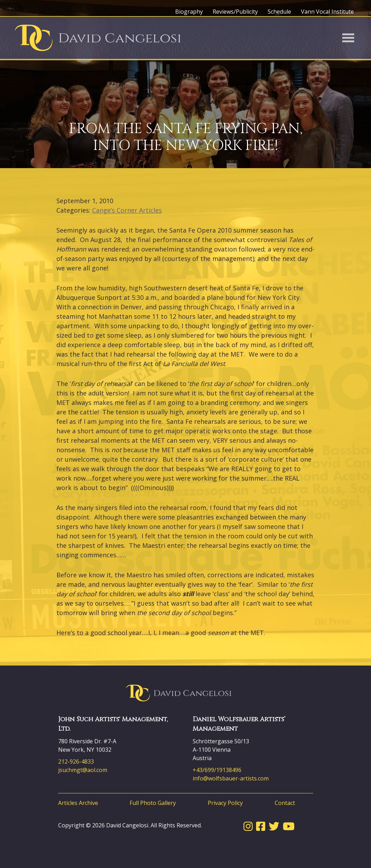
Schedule (279, 12)
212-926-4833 (76, 762)
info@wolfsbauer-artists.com (231, 778)
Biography (189, 12)
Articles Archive (78, 803)
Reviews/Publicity (235, 12)
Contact (285, 803)
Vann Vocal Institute (327, 12)
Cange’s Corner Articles (127, 210)
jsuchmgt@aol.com (83, 770)
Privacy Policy (225, 803)
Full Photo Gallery (153, 803)
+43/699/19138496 (217, 770)
